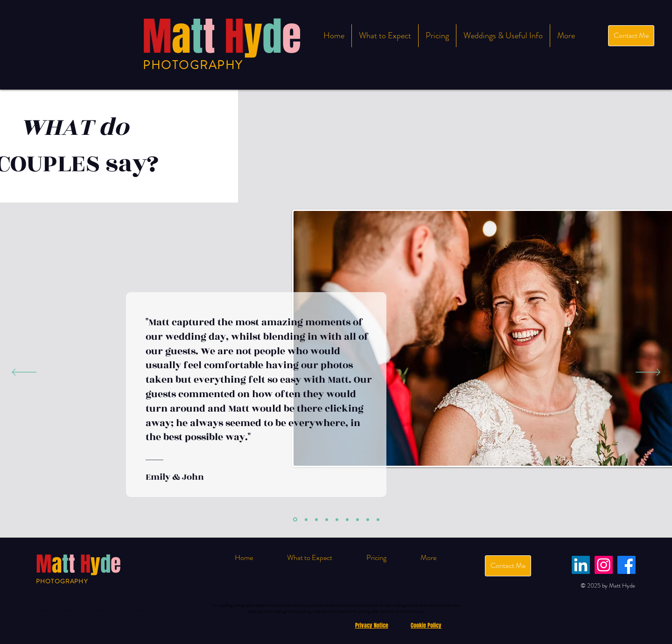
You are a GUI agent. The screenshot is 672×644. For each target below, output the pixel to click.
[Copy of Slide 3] (337, 519)
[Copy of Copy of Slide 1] (357, 519)
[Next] (648, 373)
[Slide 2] (306, 519)
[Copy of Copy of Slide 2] (347, 519)
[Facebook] (626, 565)
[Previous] (24, 373)
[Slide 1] (295, 520)
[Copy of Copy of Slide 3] (368, 519)
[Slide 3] (316, 519)
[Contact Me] (631, 36)
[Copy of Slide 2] (327, 519)
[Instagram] (604, 565)
